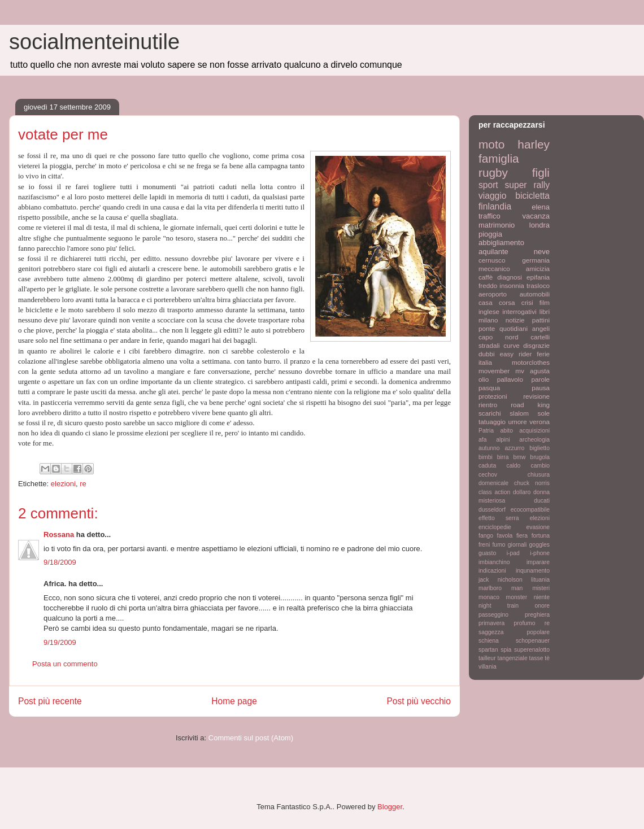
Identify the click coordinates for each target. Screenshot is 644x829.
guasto (487, 553)
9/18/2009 (60, 562)
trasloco (538, 285)
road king (530, 405)
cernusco (492, 260)
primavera (491, 623)
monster (517, 597)
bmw (519, 457)
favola (505, 536)
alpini (503, 440)
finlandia (495, 206)
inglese (489, 311)
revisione (536, 396)
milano (488, 320)
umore (518, 422)
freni (484, 545)
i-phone (540, 553)
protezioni (493, 396)
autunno (489, 448)
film (545, 302)
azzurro (515, 448)
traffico (489, 216)
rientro (488, 405)
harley (534, 144)
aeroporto (493, 294)
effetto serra (499, 518)
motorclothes (531, 362)
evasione (538, 527)
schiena (489, 641)
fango (486, 536)
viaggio (492, 196)
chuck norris (532, 483)
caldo (513, 466)
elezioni (63, 484)
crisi (527, 302)
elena (541, 207)
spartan (488, 650)
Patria (486, 431)
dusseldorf (492, 510)
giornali (517, 545)
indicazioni (492, 571)
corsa (507, 302)
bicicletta (532, 196)
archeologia (534, 440)
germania (536, 260)
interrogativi (519, 311)
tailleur (487, 658)
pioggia (490, 234)
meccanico (494, 269)
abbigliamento (501, 243)
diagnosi (510, 277)
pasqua (489, 388)
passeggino (493, 615)
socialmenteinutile (94, 42)
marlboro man (501, 588)
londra (539, 225)
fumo (499, 545)
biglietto (539, 448)
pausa (541, 388)
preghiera (537, 615)
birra (503, 457)
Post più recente (50, 701)
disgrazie (536, 345)
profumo (524, 623)
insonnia (512, 285)
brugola (540, 457)
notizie (515, 320)
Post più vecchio (419, 701)
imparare (538, 562)
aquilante (493, 252)
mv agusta (532, 371)
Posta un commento (65, 664)
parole (541, 379)
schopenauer (533, 641)
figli (541, 173)
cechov (488, 475)
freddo (488, 285)
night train (499, 606)
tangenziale (513, 658)
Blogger (390, 807)
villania (488, 667)
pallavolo (510, 379)
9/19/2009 (60, 642)
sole (544, 413)
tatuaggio (492, 422)
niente (542, 597)
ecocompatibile (530, 510)
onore (542, 606)
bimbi (486, 457)
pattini (541, 320)
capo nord (498, 337)
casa (486, 302)
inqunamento (533, 571)
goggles (539, 545)
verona (539, 422)
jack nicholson (501, 580)
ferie (543, 354)
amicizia (538, 269)
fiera (522, 536)
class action (494, 492)
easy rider (515, 354)
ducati (542, 501)
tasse (536, 658)
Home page (234, 701)
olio (484, 379)
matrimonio (497, 225)
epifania (538, 277)
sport (488, 185)
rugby (493, 173)
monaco (489, 597)
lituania (540, 580)
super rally (527, 185)
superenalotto (532, 650)
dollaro (522, 492)
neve (542, 252)
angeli (541, 328)
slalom (519, 413)
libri (545, 311)
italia (485, 362)
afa (482, 440)
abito (506, 431)
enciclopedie (495, 527)
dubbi (487, 354)
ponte (487, 328)
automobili (535, 294)
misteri (541, 588)
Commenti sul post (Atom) (251, 738)
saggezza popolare (514, 632)
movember (494, 371)
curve (512, 345)
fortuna (541, 536)
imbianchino (494, 562)
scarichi (490, 413)
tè (547, 658)
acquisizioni (534, 431)
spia (506, 650)
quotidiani (514, 328)
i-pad (513, 553)
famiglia (499, 158)
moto (491, 144)
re (83, 484)
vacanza (536, 216)
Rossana (59, 535)
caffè (486, 277)
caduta (487, 466)
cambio (541, 466)
